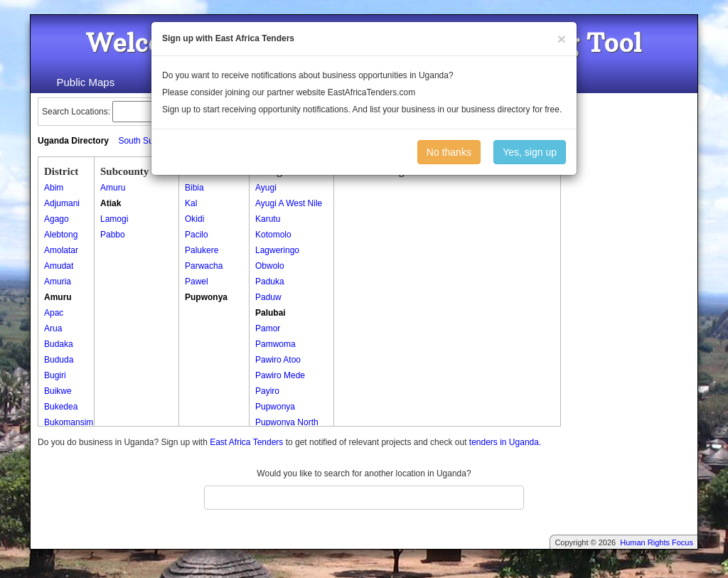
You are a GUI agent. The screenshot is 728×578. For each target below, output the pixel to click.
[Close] (562, 39)
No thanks (449, 152)
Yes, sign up (530, 152)
